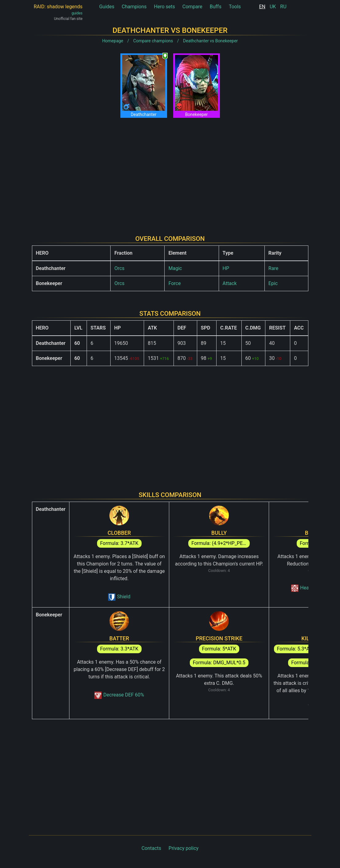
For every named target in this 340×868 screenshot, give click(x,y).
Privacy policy (184, 848)
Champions (134, 7)
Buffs (216, 7)
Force (174, 283)
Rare (273, 268)
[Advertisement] (170, 172)
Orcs (119, 268)
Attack (230, 283)
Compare (192, 7)
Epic (273, 283)
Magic (175, 268)
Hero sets (164, 7)
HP (226, 268)
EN (262, 7)
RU (283, 7)
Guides (107, 7)
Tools (235, 7)
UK (273, 7)
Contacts (151, 848)
